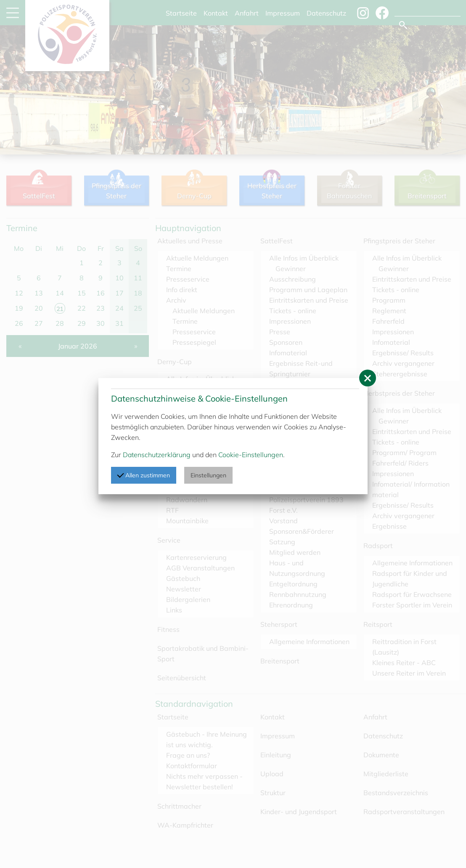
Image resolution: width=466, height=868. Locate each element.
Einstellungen (208, 475)
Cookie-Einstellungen (251, 455)
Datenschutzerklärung (157, 455)
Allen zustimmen (143, 475)
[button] (368, 378)
